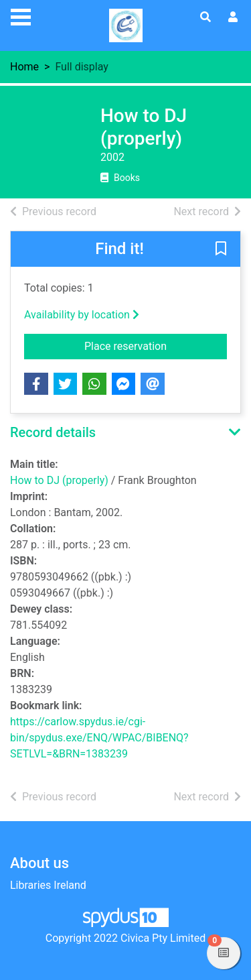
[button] (221, 250)
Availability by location (82, 315)
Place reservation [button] (156, 345)
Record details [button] (53, 432)
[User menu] (233, 17)
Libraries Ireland (48, 885)
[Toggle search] (205, 17)
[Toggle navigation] (21, 15)
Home (24, 67)
